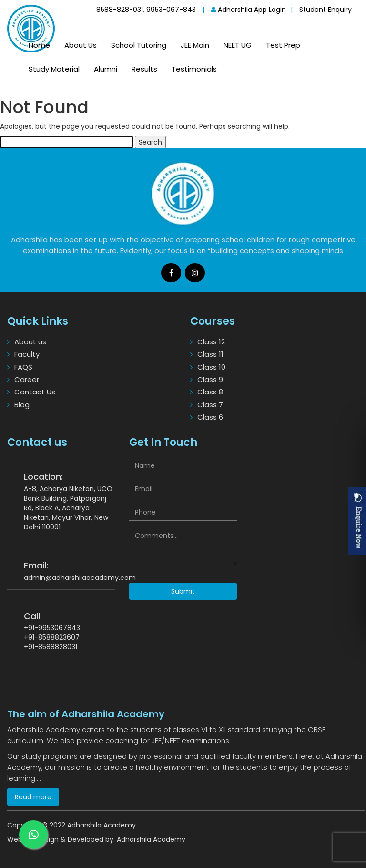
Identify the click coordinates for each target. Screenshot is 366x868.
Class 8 (210, 392)
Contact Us (35, 392)
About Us (81, 45)
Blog (22, 405)
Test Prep (283, 45)
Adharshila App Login (249, 10)
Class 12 (211, 342)
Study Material (54, 69)
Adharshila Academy (151, 839)
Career (27, 379)
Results (144, 69)
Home (39, 45)
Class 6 (210, 417)
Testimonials (194, 69)
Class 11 (210, 354)
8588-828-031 (120, 10)
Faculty (27, 354)
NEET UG (238, 45)
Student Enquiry (325, 10)
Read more (33, 797)
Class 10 (211, 367)
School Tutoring (139, 45)
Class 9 (210, 379)
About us (30, 342)
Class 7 (210, 405)
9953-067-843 (171, 10)
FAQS (23, 367)
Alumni (106, 69)
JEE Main (195, 45)
